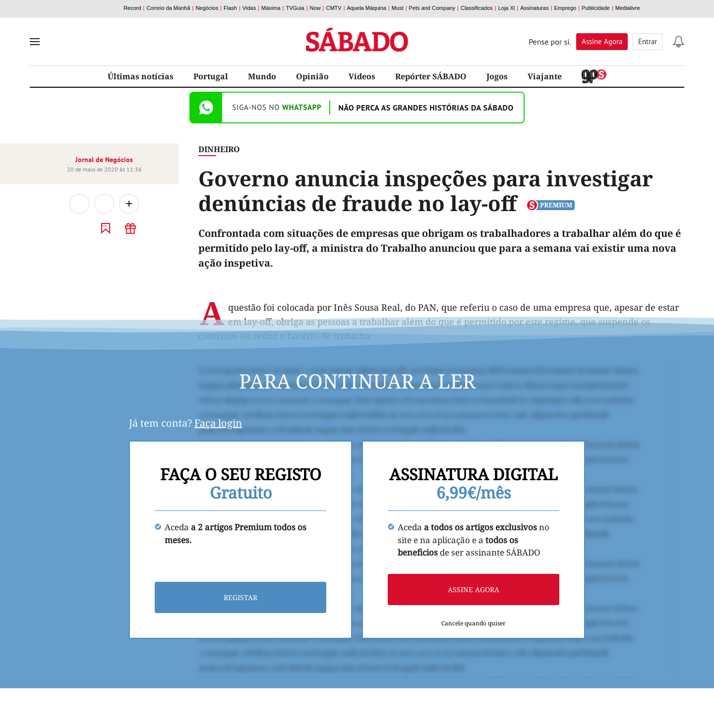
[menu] (35, 42)
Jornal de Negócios (104, 160)
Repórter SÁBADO (431, 76)
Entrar (648, 41)
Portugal (211, 76)
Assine (602, 41)
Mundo (262, 76)
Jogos (497, 76)
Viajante (545, 76)
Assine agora (474, 589)
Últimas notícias (141, 76)
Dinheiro (219, 149)
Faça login (218, 423)
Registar (240, 597)
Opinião (312, 76)
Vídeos (362, 76)
